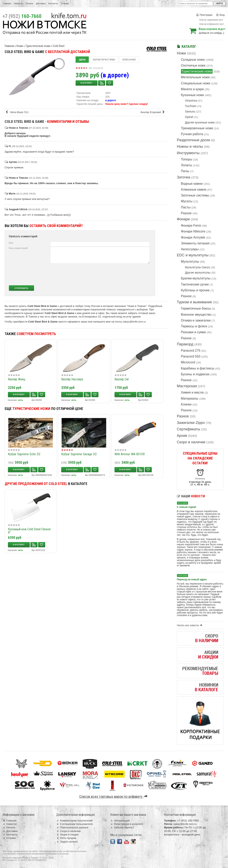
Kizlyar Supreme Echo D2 (24, 454)
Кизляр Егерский (153, 112)
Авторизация (120, 821)
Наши (191, 496)
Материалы (190, 398)
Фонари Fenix (191, 225)
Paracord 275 (191, 351)
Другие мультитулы (198, 273)
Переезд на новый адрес (192, 579)
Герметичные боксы (196, 308)
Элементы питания (195, 243)
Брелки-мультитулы (196, 278)
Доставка (41, 3)
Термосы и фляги (194, 326)
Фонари (183, 219)
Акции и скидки (67, 835)
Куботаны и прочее (195, 290)
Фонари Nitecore (193, 231)
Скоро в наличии (191, 442)
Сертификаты (189, 429)
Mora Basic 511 (17, 112)
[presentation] (120, 274)
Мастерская (187, 386)
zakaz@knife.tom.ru (134, 322)
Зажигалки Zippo (191, 423)
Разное (186, 213)
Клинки (186, 404)
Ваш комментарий (18, 248)
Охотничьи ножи (193, 65)
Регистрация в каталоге (127, 824)
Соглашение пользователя (74, 824)
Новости (18, 3)
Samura (190, 111)
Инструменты (188, 153)
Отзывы (65, 3)
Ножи (181, 53)
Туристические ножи (197, 71)
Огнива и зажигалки (196, 320)
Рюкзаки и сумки (193, 332)
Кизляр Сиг (122, 379)
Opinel (189, 117)
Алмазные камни (194, 189)
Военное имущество (196, 315)
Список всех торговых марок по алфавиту (114, 796)
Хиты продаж (66, 838)
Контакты (53, 3)
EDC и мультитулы (193, 255)
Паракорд (185, 344)
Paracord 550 (191, 356)
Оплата (29, 3)
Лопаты (187, 165)
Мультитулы (190, 262)
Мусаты (187, 201)
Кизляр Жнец (17, 379)
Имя (11, 243)
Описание (129, 60)
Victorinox (191, 101)
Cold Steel (59, 46)
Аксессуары (190, 249)
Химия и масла (192, 392)
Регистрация (204, 15)
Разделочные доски (194, 140)
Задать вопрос (67, 842)
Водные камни (192, 184)
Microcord (188, 362)
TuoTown (191, 106)
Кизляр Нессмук (72, 379)
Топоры (187, 159)
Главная (7, 3)
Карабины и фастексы (198, 368)
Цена (82, 60)
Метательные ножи (195, 77)
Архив (182, 436)
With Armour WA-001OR (130, 454)
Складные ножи (193, 60)
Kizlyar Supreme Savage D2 (79, 454)
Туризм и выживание (195, 302)
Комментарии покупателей (74, 821)
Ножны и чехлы (190, 146)
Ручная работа (192, 134)
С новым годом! (187, 507)
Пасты (186, 207)
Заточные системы (195, 195)
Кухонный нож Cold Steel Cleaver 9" (29, 531)
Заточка (184, 177)
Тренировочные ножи (197, 128)
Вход (220, 15)
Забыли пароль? (122, 827)
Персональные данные (72, 827)
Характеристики (104, 60)
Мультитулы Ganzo (198, 267)
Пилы (185, 171)
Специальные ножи (196, 83)
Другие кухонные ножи (200, 122)
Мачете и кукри (192, 89)
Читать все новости (190, 625)
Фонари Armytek (193, 237)
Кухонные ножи (193, 95)
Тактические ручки (195, 284)
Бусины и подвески (195, 374)
